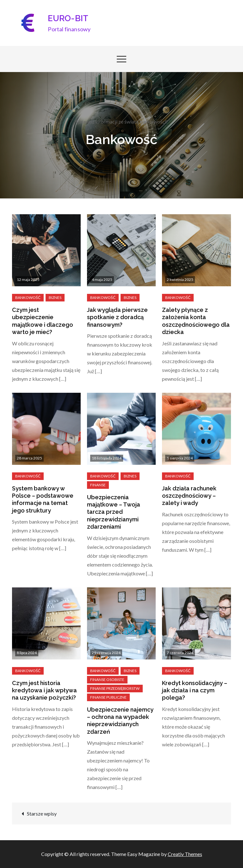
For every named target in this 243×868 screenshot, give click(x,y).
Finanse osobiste (107, 680)
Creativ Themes (185, 854)
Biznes (55, 297)
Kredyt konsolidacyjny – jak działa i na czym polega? (195, 690)
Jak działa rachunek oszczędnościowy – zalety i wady (189, 496)
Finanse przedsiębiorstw (115, 688)
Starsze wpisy (42, 813)
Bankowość (28, 297)
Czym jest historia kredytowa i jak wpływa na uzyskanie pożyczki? (44, 690)
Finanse (98, 485)
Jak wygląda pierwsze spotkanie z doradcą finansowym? (117, 317)
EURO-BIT (68, 18)
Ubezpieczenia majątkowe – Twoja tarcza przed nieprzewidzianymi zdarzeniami (114, 512)
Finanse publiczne (108, 697)
